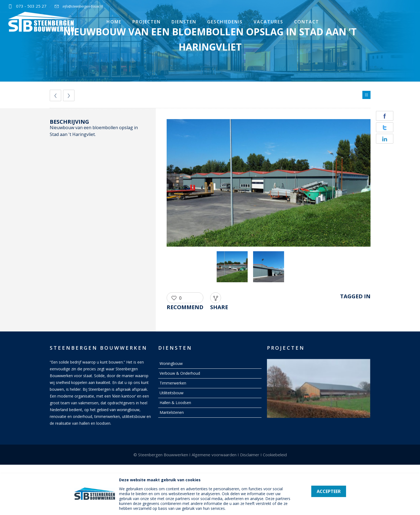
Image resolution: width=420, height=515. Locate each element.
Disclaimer (250, 455)
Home (114, 22)
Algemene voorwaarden (214, 455)
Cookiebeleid (275, 455)
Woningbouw (171, 363)
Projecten (147, 22)
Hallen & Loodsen (175, 403)
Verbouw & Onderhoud (180, 373)
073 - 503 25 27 (31, 6)
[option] (269, 184)
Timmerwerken (173, 383)
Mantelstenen (172, 412)
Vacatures (268, 22)
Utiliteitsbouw (172, 393)
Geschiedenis (225, 22)
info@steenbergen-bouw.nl (83, 6)
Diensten (184, 22)
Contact (307, 22)
